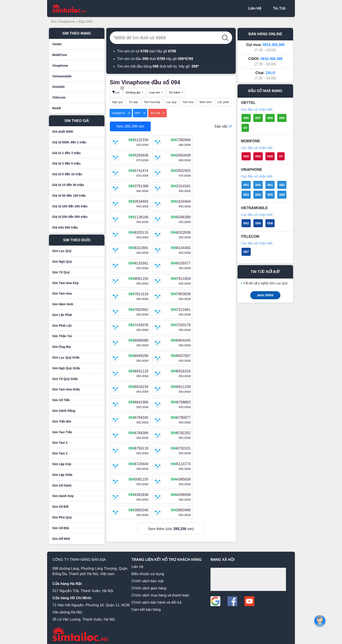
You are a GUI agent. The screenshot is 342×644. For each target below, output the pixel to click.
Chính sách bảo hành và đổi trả (156, 600)
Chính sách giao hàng (149, 586)
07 (281, 156)
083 (246, 195)
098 (270, 118)
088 (282, 195)
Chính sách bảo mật (147, 579)
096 (246, 118)
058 (270, 223)
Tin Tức (279, 8)
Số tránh (175, 92)
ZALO (270, 73)
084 (258, 195)
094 (258, 185)
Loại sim (155, 92)
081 (270, 185)
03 (245, 128)
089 (270, 156)
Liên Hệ (255, 8)
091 (246, 185)
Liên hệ (137, 564)
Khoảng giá (133, 92)
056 (258, 223)
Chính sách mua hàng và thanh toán (160, 593)
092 (246, 223)
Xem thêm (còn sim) (171, 406)
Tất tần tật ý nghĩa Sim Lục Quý (265, 283)
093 (258, 156)
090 (246, 156)
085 (270, 195)
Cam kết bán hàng (146, 607)
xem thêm (265, 295)
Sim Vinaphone (63, 22)
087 (246, 252)
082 (282, 185)
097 (258, 118)
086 (282, 118)
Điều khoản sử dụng (148, 571)
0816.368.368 (274, 45)
